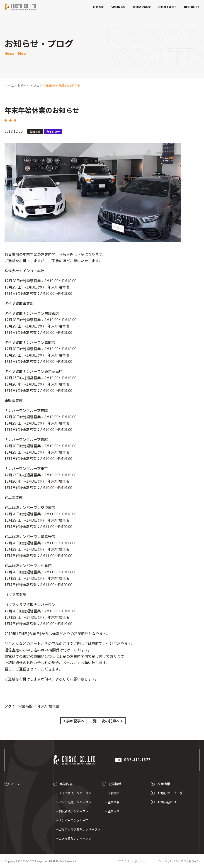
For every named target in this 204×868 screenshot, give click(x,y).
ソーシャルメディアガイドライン (179, 861)
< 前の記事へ (74, 721)
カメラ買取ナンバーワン (75, 838)
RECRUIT (192, 7)
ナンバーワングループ (74, 820)
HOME (98, 7)
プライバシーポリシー (132, 861)
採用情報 (164, 784)
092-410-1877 (133, 760)
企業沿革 (114, 811)
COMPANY (142, 7)
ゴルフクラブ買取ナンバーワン (80, 829)
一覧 (93, 721)
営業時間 (25, 706)
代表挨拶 (114, 793)
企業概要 (114, 802)
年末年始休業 (49, 706)
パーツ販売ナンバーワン (75, 802)
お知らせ (35, 131)
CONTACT (167, 7)
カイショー (53, 131)
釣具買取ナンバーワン (74, 811)
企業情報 (115, 784)
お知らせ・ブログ (170, 793)
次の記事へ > (112, 721)
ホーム (16, 784)
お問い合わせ (167, 802)
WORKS (118, 7)
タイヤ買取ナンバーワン (75, 793)
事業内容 (66, 784)
